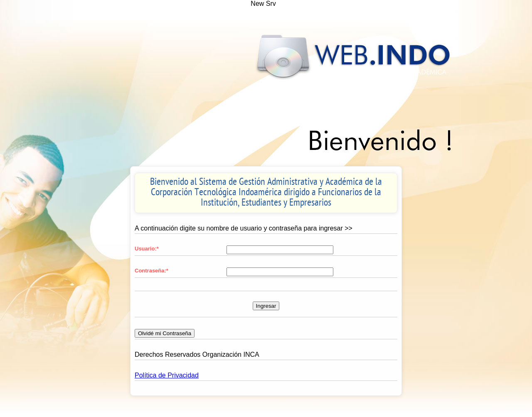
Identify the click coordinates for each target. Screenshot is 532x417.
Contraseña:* (151, 271)
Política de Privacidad (167, 375)
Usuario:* (147, 249)
